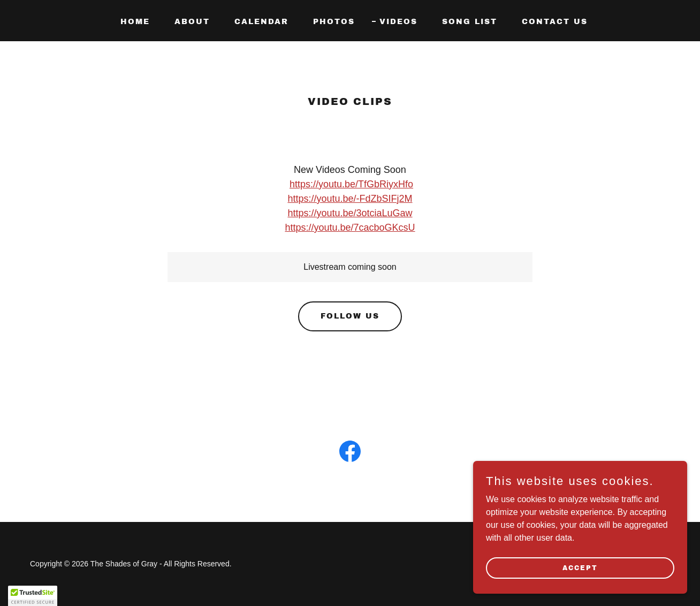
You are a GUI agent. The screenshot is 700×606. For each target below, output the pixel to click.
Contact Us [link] (555, 22)
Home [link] (135, 22)
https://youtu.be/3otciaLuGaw (350, 213)
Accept (580, 567)
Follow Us (350, 316)
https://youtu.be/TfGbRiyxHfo (351, 184)
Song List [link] (470, 22)
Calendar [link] (261, 22)
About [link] (192, 22)
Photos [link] (334, 22)
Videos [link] (398, 22)
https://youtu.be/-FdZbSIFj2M (350, 199)
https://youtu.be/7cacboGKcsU (350, 228)
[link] (350, 453)
